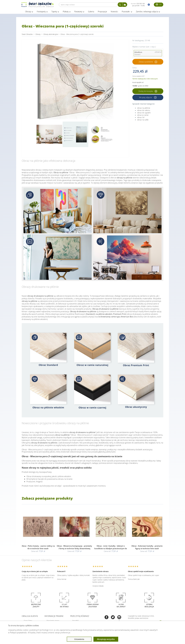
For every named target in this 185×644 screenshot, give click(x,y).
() (159, 4)
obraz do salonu (144, 110)
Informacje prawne (54, 616)
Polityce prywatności (19, 633)
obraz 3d (141, 117)
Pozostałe (126, 12)
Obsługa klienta (30, 616)
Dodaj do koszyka (148, 91)
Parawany (78, 12)
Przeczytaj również (80, 616)
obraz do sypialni (144, 113)
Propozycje (102, 12)
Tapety (54, 12)
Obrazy (28, 12)
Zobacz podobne (146, 62)
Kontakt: (138, 5)
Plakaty (66, 12)
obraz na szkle (143, 120)
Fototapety (41, 12)
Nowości (114, 12)
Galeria (91, 12)
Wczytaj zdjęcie (146, 97)
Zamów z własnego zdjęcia (147, 12)
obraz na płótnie (144, 108)
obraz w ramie (143, 115)
